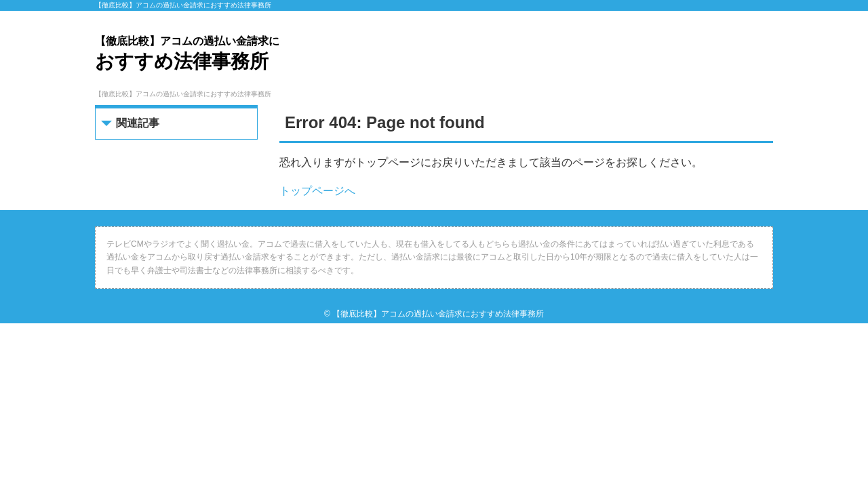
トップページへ (317, 191)
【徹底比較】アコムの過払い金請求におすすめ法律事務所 (438, 314)
